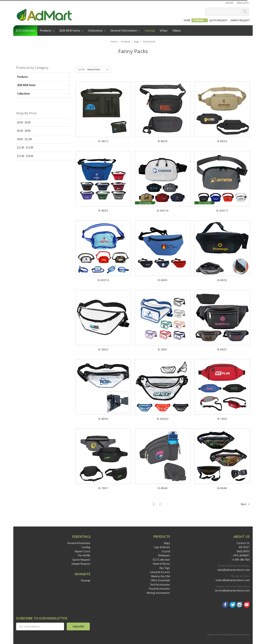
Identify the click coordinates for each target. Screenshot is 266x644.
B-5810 (103, 141)
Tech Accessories (160, 585)
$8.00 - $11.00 (24, 139)
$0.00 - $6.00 (24, 122)
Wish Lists (243, 3)
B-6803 (163, 280)
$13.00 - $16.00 (25, 156)
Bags (167, 543)
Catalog (150, 30)
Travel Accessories (159, 589)
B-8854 (222, 141)
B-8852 (222, 280)
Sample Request (81, 564)
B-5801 (163, 349)
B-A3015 (222, 210)
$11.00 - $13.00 (25, 147)
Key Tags (165, 568)
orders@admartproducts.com (233, 580)
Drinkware (164, 555)
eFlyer (164, 30)
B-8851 (222, 349)
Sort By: (82, 69)
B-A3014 (103, 280)
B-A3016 (163, 210)
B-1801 (103, 488)
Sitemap (86, 580)
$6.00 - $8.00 (24, 131)
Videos (177, 30)
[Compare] (200, 20)
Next (245, 504)
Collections (97, 30)
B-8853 (103, 210)
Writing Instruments (158, 593)
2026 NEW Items (71, 30)
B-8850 (103, 419)
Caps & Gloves (162, 547)
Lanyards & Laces (160, 572)
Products (47, 30)
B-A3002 (163, 419)
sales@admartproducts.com (233, 570)
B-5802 (103, 349)
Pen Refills (84, 555)
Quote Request (81, 560)
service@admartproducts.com (232, 590)
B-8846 (222, 488)
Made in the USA (161, 576)
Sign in (229, 3)
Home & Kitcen (161, 564)
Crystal (166, 551)
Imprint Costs (82, 551)
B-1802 (222, 419)
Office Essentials (160, 580)
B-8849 (163, 488)
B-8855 (163, 141)
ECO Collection (25, 30)
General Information (125, 30)
